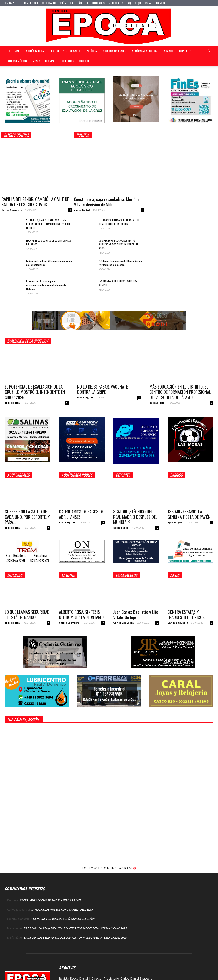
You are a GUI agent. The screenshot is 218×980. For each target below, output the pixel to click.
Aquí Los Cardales (114, 51)
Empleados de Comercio (75, 61)
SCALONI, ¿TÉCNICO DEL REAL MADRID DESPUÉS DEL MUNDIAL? (135, 517)
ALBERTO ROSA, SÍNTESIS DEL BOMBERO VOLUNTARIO (81, 614)
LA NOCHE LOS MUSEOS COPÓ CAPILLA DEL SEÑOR (62, 909)
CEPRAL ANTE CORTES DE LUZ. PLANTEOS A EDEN (50, 900)
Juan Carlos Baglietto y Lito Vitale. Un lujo (136, 614)
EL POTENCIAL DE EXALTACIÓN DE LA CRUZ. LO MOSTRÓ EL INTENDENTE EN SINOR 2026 (35, 392)
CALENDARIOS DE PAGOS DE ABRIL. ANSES (81, 514)
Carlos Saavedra (12, 210)
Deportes (185, 51)
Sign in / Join (30, 3)
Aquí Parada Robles (144, 51)
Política (92, 51)
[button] (208, 51)
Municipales (116, 3)
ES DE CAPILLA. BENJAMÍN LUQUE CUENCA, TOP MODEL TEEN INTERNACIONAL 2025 (75, 928)
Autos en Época (17, 61)
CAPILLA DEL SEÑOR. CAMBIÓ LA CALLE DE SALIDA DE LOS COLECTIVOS (35, 202)
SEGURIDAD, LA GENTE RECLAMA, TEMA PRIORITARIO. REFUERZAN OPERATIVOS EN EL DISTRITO (48, 224)
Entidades (98, 3)
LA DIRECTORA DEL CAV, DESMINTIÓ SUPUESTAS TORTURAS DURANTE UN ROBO (118, 244)
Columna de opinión (54, 3)
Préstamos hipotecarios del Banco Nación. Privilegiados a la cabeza (120, 263)
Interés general (35, 51)
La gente (168, 51)
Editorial (14, 51)
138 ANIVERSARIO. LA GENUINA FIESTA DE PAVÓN (189, 514)
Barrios (161, 3)
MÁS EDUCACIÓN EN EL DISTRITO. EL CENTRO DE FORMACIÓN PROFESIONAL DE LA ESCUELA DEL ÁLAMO (180, 392)
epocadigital (82, 210)
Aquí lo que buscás (140, 3)
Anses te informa (44, 61)
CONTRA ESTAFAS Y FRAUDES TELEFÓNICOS (186, 614)
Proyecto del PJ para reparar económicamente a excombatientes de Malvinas (46, 285)
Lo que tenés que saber (66, 51)
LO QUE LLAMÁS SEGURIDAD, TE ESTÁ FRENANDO (28, 614)
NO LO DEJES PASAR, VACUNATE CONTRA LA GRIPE (102, 389)
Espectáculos (79, 3)
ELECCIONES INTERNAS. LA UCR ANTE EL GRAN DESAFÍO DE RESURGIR (119, 222)
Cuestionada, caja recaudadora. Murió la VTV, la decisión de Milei (107, 202)
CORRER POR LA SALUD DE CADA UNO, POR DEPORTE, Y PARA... (27, 517)
